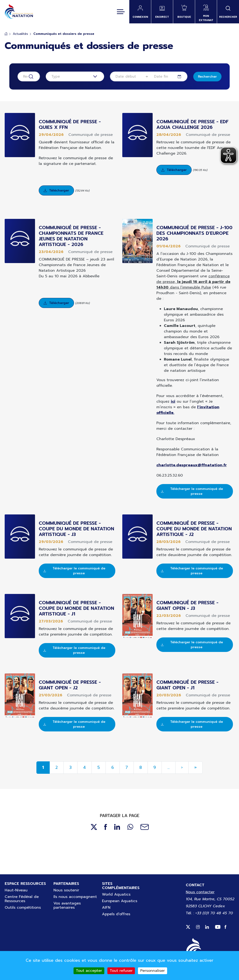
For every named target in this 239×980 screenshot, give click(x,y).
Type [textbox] (56, 76)
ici (173, 401)
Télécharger (59, 190)
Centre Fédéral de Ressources (22, 899)
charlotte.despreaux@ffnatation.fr (192, 465)
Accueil (6, 34)
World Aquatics (116, 894)
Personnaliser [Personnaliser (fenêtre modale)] (153, 971)
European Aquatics (120, 901)
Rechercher (207, 77)
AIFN (106, 908)
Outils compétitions (23, 908)
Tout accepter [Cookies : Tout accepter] (89, 971)
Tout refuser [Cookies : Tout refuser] (121, 971)
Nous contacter (200, 892)
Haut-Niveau (16, 890)
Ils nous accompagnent (75, 897)
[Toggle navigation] (121, 12)
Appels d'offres (116, 914)
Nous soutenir (66, 890)
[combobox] (75, 76)
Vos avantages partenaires (67, 905)
